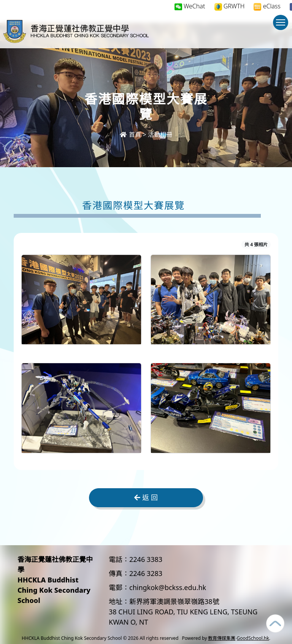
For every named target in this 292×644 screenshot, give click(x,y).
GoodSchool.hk (253, 638)
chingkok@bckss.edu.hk (168, 587)
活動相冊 (160, 134)
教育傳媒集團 (222, 638)
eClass (267, 6)
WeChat (190, 6)
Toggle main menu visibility (282, 26)
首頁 (130, 134)
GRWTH (230, 6)
